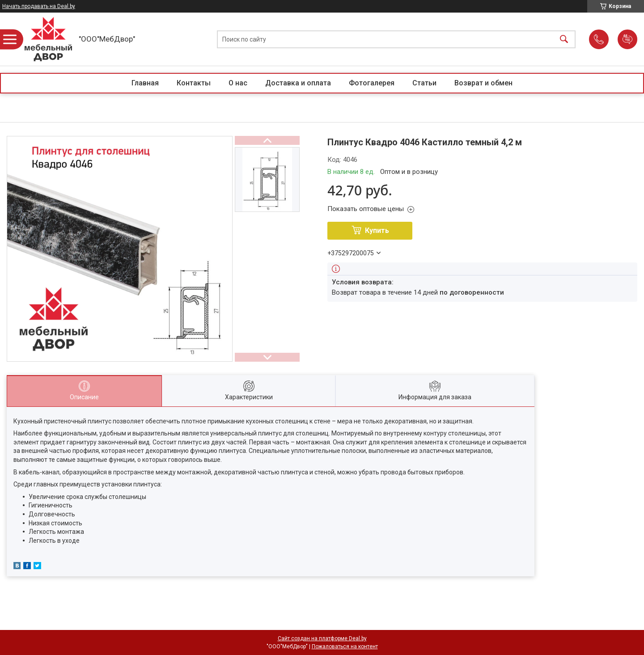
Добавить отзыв (627, 39)
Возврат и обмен (483, 83)
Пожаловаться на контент (345, 647)
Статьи (424, 83)
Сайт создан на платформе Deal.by (322, 638)
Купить (377, 230)
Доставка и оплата (298, 83)
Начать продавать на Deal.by (39, 6)
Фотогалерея (372, 83)
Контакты (194, 83)
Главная (145, 83)
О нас (238, 83)
